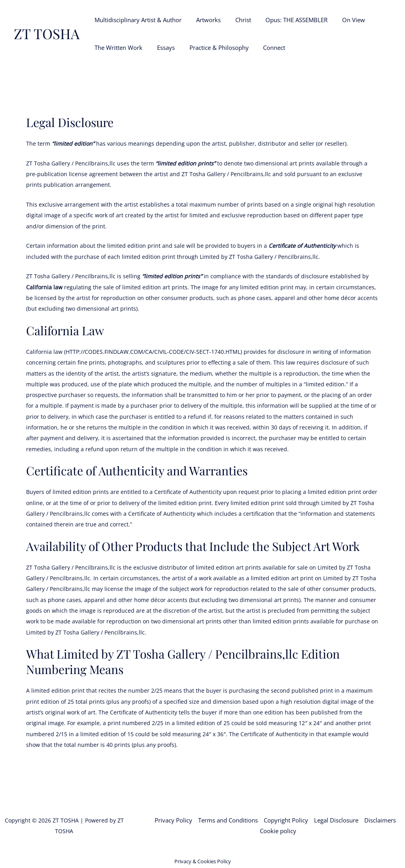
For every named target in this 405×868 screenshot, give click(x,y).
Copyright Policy (286, 820)
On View (342, 20)
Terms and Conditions (228, 820)
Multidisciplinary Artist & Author (137, 20)
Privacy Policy (173, 820)
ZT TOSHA (47, 33)
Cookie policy (278, 831)
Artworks (204, 20)
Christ (237, 20)
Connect (265, 47)
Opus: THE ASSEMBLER (287, 20)
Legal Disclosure (336, 820)
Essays (162, 47)
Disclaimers (380, 820)
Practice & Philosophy (212, 47)
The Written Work (117, 47)
